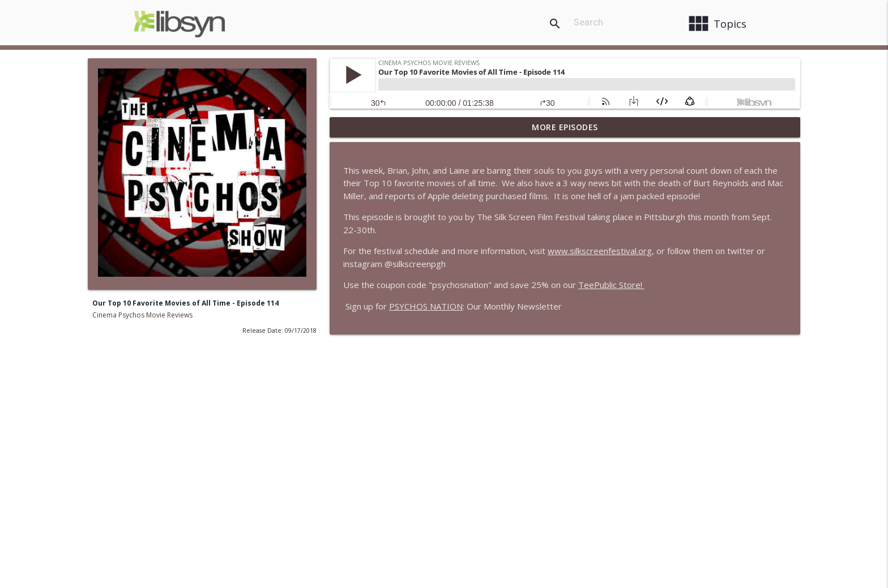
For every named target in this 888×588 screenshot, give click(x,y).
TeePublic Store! (611, 285)
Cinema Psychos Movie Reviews (142, 315)
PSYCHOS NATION (426, 306)
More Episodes (565, 127)
